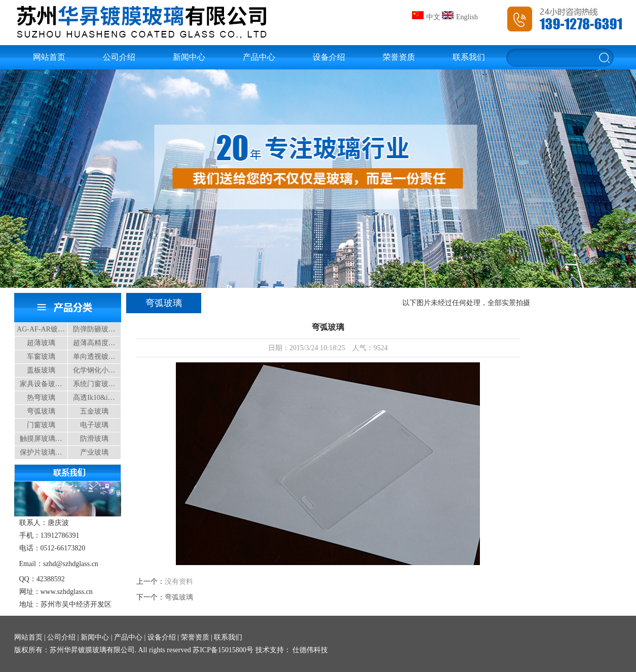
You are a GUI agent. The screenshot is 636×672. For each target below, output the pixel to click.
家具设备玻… (41, 384)
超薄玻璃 (41, 343)
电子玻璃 (94, 425)
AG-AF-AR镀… (41, 329)
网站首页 (49, 57)
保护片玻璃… (41, 452)
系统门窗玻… (94, 384)
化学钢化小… (94, 370)
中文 (426, 17)
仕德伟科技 (310, 650)
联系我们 (469, 57)
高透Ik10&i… (94, 398)
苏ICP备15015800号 (223, 650)
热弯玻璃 (41, 398)
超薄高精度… (94, 343)
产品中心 (259, 57)
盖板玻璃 (41, 370)
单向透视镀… (94, 357)
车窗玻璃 (41, 357)
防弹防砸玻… (94, 329)
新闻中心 (189, 57)
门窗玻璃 (41, 425)
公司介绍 (119, 57)
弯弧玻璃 (41, 411)
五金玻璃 (94, 411)
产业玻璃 (94, 452)
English (460, 17)
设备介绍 (329, 57)
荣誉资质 (399, 57)
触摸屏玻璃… (41, 439)
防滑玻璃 (94, 439)
